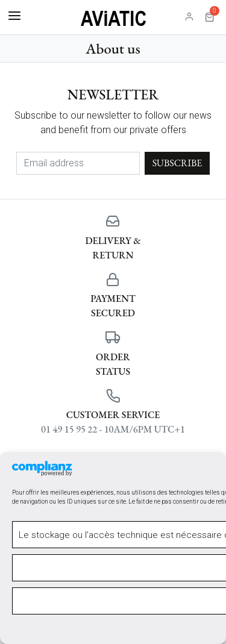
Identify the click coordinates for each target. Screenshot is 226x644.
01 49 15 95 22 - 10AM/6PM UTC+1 (113, 429)
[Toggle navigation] (14, 16)
